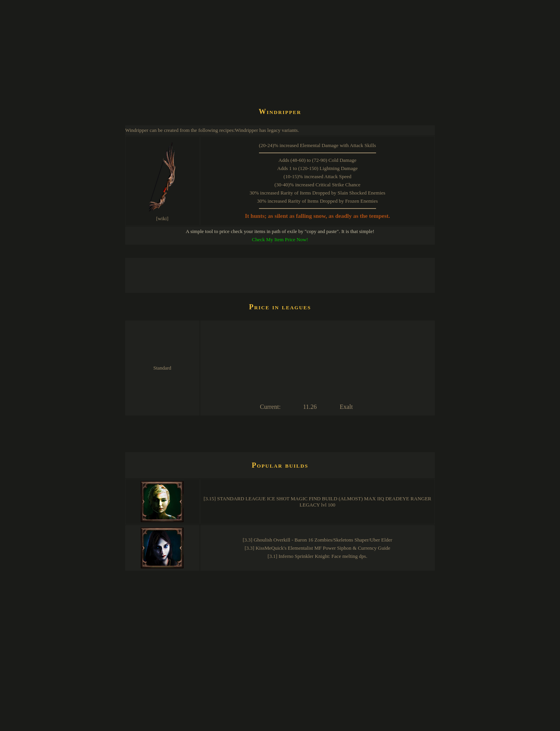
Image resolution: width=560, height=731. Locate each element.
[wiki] (162, 218)
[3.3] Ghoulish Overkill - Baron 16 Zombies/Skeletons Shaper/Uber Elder (318, 540)
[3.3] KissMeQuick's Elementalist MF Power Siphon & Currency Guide (318, 548)
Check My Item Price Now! (280, 239)
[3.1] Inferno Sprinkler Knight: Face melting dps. (317, 556)
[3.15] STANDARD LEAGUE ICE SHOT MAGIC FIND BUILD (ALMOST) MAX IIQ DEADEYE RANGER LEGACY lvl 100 (318, 502)
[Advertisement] (267, 79)
